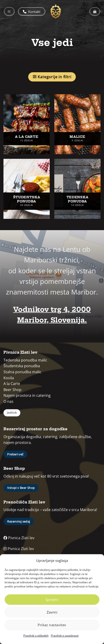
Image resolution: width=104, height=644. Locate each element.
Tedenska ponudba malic (25, 360)
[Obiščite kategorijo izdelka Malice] (77, 124)
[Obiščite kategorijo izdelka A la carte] (27, 124)
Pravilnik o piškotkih (36, 636)
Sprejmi (52, 599)
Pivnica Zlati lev (19, 538)
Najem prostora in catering (27, 395)
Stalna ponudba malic (22, 372)
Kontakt (32, 12)
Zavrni (52, 612)
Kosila (9, 378)
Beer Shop (12, 390)
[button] (9, 12)
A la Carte (12, 384)
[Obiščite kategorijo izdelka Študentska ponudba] (27, 189)
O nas (8, 401)
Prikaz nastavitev (52, 625)
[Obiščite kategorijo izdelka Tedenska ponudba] (77, 189)
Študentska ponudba (22, 366)
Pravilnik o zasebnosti (65, 636)
